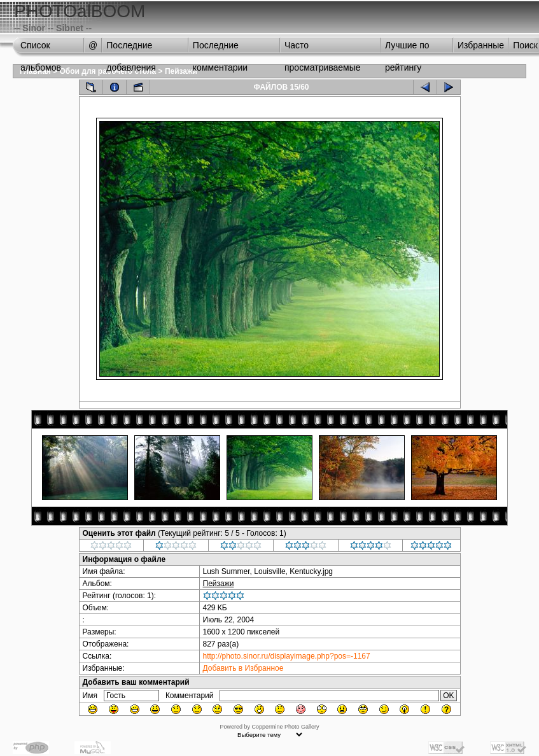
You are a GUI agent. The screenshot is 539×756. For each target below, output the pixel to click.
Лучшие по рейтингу (407, 48)
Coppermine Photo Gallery (285, 727)
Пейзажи (181, 71)
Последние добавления (131, 48)
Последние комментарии (220, 48)
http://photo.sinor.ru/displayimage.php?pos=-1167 (287, 656)
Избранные (481, 45)
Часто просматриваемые (323, 48)
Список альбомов (41, 48)
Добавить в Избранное (243, 668)
